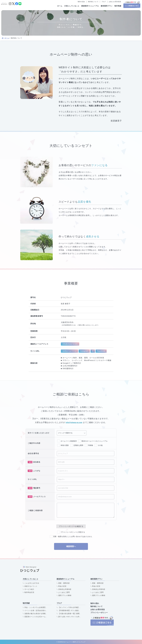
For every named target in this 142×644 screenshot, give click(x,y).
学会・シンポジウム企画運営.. (36, 607)
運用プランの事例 (65, 595)
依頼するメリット (31, 586)
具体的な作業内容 (65, 589)
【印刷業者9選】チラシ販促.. (69, 610)
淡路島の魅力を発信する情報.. (36, 614)
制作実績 (118, 6)
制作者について (93, 2)
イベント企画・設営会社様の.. (36, 610)
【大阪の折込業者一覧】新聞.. (70, 614)
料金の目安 (63, 586)
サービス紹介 (30, 589)
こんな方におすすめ (32, 583)
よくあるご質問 (64, 592)
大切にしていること (72, 6)
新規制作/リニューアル (90, 6)
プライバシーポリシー (99, 612)
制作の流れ (81, 2)
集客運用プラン (107, 6)
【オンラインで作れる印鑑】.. (70, 607)
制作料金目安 (30, 592)
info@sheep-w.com (71, 344)
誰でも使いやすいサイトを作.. (70, 617)
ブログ (104, 2)
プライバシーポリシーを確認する (71, 526)
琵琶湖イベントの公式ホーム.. (36, 617)
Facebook (103, 351)
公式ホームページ (70, 351)
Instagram (85, 351)
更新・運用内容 (64, 583)
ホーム (60, 6)
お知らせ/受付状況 (115, 2)
